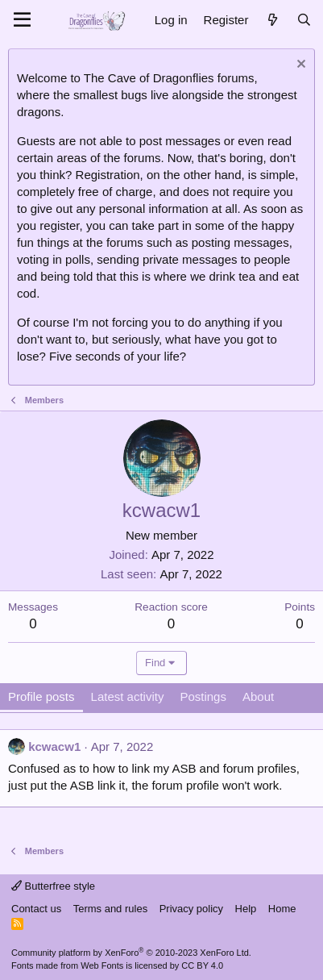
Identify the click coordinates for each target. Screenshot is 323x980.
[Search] (304, 20)
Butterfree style (53, 886)
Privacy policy (191, 909)
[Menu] (22, 20)
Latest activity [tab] (128, 696)
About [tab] (258, 696)
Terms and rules (110, 909)
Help (246, 909)
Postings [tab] (203, 696)
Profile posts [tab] (41, 696)
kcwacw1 (54, 746)
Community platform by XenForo (131, 953)
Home (282, 909)
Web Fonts (102, 965)
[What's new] (272, 20)
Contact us (36, 909)
